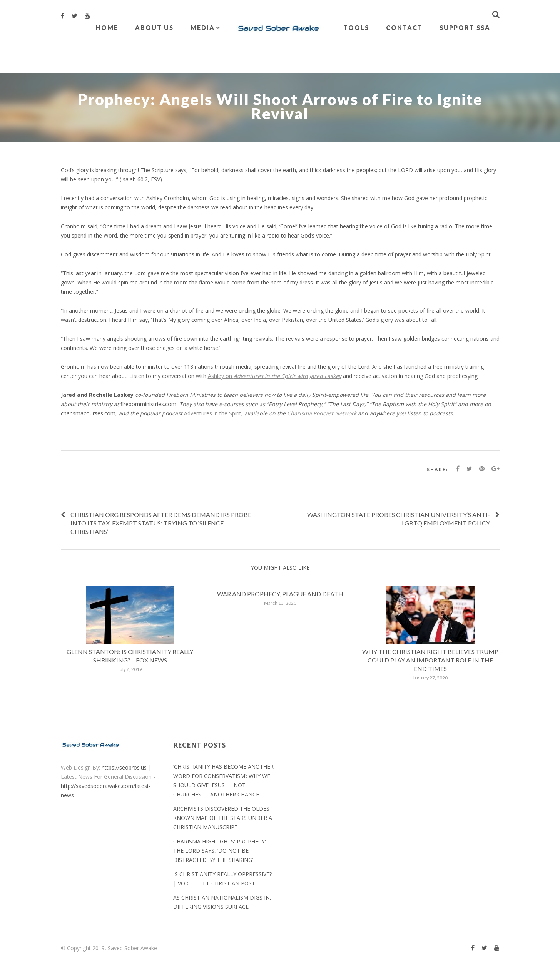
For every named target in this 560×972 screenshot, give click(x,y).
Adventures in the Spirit (213, 413)
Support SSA (465, 28)
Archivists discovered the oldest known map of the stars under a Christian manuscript (223, 818)
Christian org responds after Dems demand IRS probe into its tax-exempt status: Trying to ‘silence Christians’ (161, 523)
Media (203, 28)
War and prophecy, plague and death (280, 594)
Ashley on (275, 376)
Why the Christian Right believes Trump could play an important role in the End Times (430, 660)
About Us (154, 28)
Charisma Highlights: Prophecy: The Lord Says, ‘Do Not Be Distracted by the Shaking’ (220, 851)
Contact (404, 28)
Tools (356, 28)
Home (107, 28)
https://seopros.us (124, 767)
